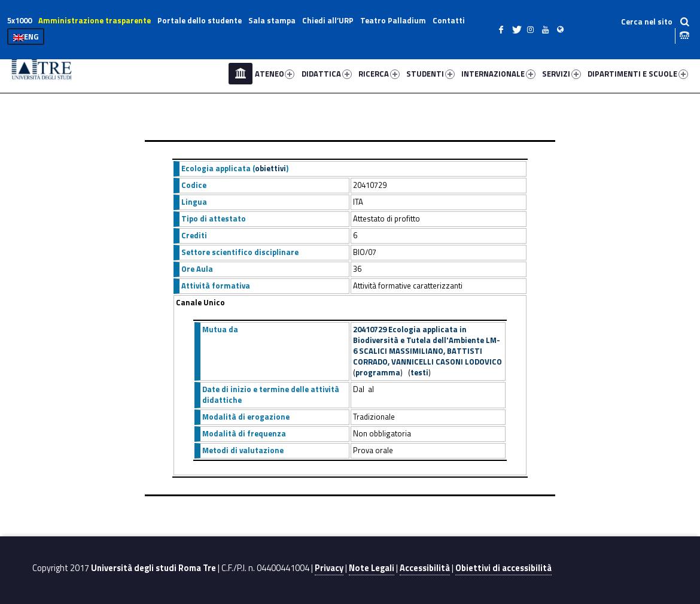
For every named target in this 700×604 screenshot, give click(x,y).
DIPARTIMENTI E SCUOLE (638, 74)
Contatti (449, 20)
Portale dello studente (200, 20)
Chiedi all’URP (328, 20)
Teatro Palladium (393, 20)
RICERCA (379, 74)
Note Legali (372, 568)
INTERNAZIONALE (498, 74)
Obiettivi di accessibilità (503, 568)
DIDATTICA (327, 74)
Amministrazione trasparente (95, 20)
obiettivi (270, 168)
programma (378, 372)
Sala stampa (272, 20)
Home (241, 74)
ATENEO (275, 74)
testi (419, 372)
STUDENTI (430, 74)
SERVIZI (561, 74)
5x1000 (19, 20)
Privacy (329, 568)
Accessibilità (425, 568)
